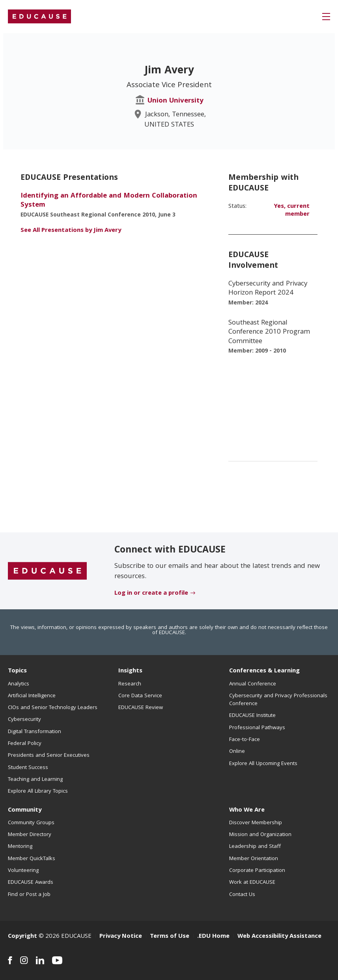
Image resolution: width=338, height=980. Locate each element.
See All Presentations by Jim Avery (71, 231)
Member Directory (30, 835)
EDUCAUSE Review (141, 708)
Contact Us (242, 895)
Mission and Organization (260, 835)
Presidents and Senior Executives (49, 756)
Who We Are (247, 810)
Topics (17, 671)
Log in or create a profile (151, 594)
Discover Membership (256, 823)
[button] (326, 17)
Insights (130, 671)
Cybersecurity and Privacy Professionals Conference (278, 700)
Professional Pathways (257, 728)
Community (25, 810)
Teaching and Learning (35, 780)
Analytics (19, 684)
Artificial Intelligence (32, 696)
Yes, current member (292, 211)
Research (130, 684)
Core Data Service (140, 696)
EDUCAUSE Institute (252, 716)
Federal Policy (25, 744)
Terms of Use (170, 937)
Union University (176, 101)
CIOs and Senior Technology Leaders (53, 708)
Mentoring (20, 847)
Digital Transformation (35, 732)
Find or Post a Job (29, 895)
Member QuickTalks (32, 859)
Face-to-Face (245, 740)
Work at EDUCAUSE (252, 883)
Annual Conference (253, 684)
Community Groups (31, 823)
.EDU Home (213, 937)
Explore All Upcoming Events (263, 764)
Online (237, 752)
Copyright (22, 937)
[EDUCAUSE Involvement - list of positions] (273, 356)
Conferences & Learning (264, 671)
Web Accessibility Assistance (279, 937)
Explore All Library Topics (38, 791)
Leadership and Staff (255, 847)
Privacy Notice (121, 937)
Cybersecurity (24, 720)
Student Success (28, 768)
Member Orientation (254, 859)
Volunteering (23, 871)
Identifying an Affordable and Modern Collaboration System (109, 201)
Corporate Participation (257, 871)
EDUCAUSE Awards (31, 883)
